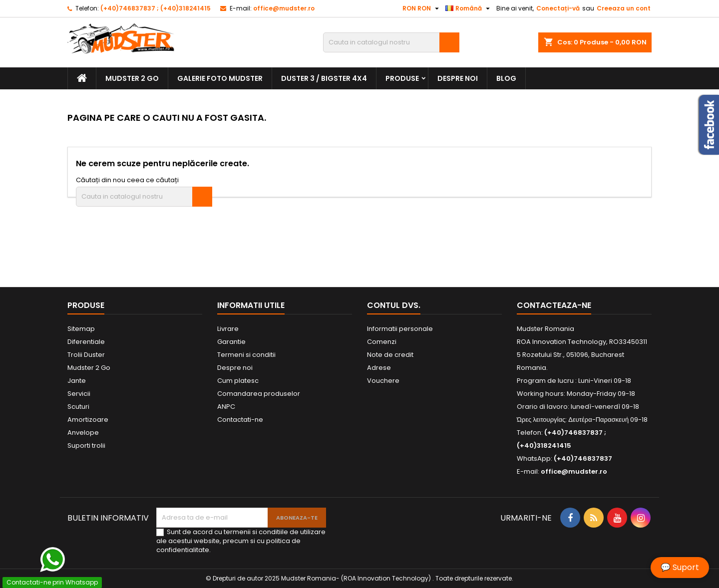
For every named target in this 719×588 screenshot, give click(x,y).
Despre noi (458, 78)
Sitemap (81, 329)
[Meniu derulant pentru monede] (422, 8)
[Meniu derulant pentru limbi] (469, 8)
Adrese (379, 368)
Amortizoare (88, 420)
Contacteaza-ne (554, 305)
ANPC (226, 407)
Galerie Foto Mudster (220, 78)
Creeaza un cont (624, 8)
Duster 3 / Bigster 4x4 (324, 78)
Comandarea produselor (259, 394)
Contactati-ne (240, 420)
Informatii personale (400, 329)
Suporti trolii (86, 445)
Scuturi (78, 407)
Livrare (228, 329)
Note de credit (390, 355)
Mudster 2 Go (132, 78)
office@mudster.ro (284, 8)
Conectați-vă (558, 8)
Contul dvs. (394, 305)
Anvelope (83, 433)
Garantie (231, 342)
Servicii (79, 394)
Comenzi (382, 342)
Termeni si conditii (246, 355)
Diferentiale (86, 342)
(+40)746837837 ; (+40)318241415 (156, 8)
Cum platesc (238, 381)
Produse (402, 78)
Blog (506, 78)
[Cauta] (391, 42)
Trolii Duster (86, 355)
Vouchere (383, 381)
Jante (77, 381)
